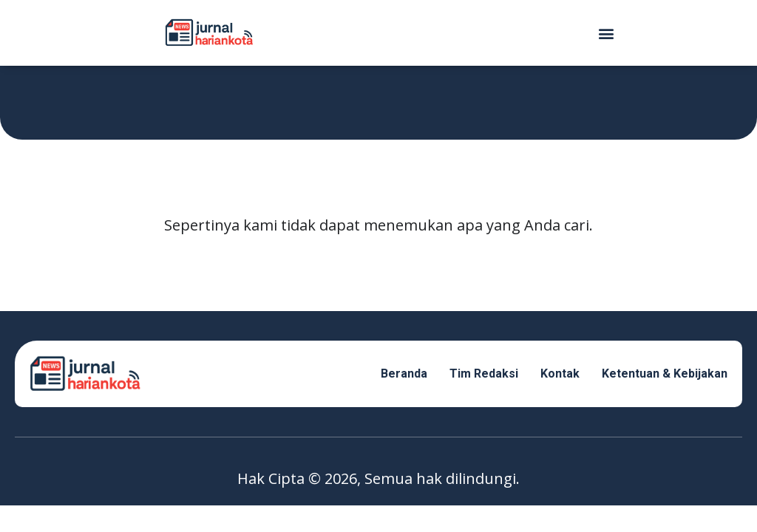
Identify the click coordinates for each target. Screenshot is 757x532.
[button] (606, 33)
